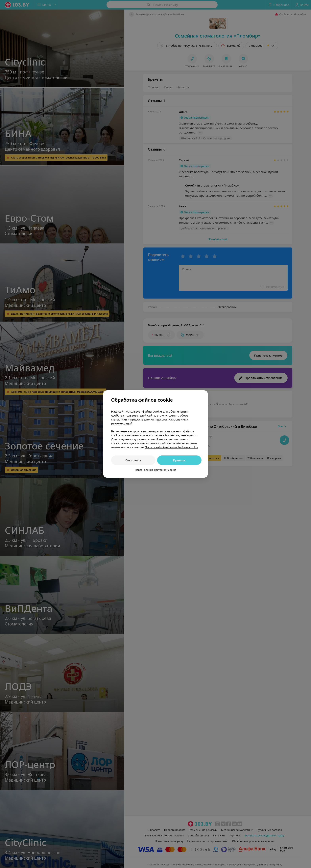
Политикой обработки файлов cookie (172, 447)
